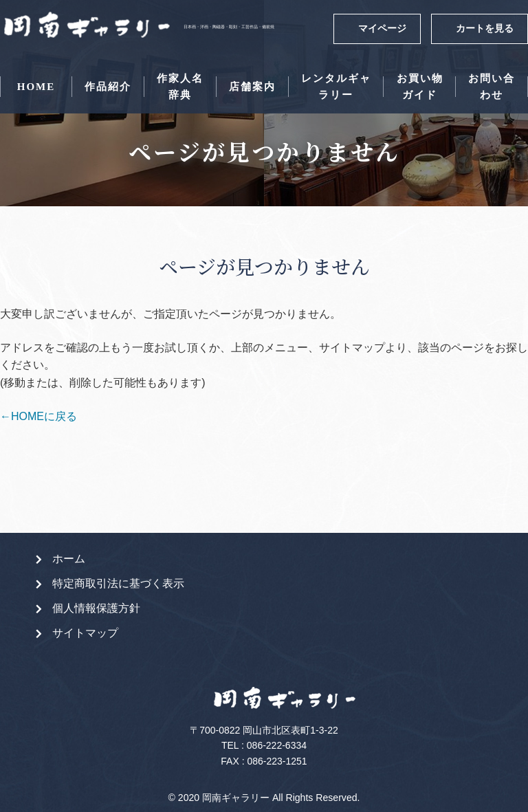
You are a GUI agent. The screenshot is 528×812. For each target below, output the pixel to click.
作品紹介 (108, 87)
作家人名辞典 (180, 87)
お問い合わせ (492, 87)
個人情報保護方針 (96, 608)
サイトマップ (85, 633)
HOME (36, 87)
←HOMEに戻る (38, 416)
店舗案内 (252, 87)
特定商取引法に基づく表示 (118, 583)
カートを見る (485, 29)
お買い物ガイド (420, 87)
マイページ (382, 29)
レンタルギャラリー (336, 87)
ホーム (69, 559)
